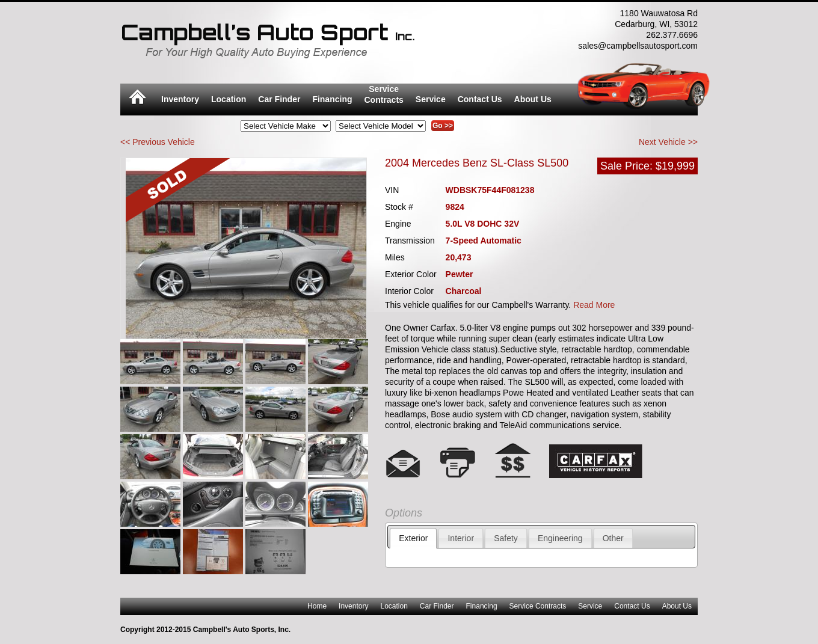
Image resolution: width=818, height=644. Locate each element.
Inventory (180, 99)
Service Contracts (538, 606)
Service (431, 99)
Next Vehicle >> (668, 142)
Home (317, 606)
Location (229, 99)
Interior (461, 538)
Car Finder (279, 99)
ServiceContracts (384, 94)
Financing (332, 99)
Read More (594, 305)
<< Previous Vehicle (158, 142)
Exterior (413, 538)
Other (613, 538)
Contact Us (480, 99)
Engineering (560, 538)
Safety (506, 538)
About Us (533, 99)
